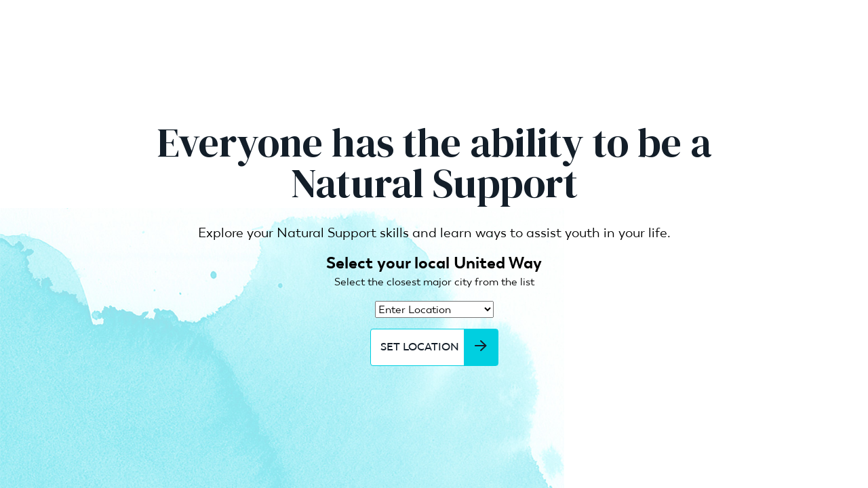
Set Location (439, 347)
